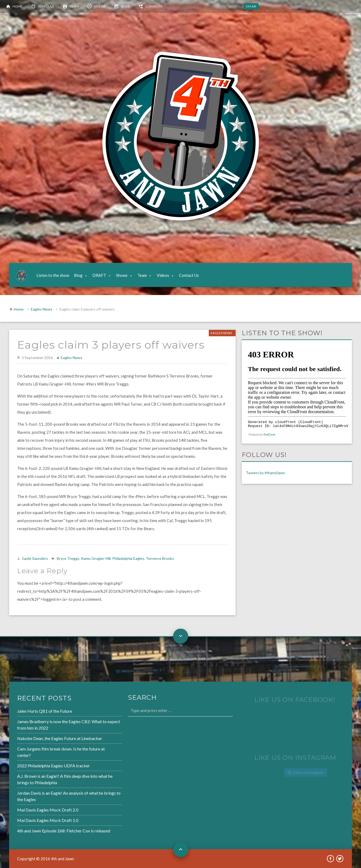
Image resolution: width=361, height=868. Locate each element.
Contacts (154, 6)
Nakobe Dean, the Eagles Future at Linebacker (44, 739)
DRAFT (99, 275)
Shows (122, 275)
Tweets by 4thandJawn (265, 473)
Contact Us (189, 275)
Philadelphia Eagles (128, 558)
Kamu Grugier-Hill (96, 558)
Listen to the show (53, 275)
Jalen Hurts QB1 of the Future (29, 713)
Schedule (46, 6)
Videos (100, 6)
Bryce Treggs (68, 558)
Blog (125, 6)
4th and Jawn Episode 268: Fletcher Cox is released (47, 828)
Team (74, 6)
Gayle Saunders (35, 558)
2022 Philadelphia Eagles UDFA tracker (38, 765)
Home (18, 6)
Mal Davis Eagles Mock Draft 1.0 (32, 818)
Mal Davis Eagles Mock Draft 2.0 (32, 808)
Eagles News (42, 309)
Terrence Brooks (160, 558)
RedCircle (269, 435)
